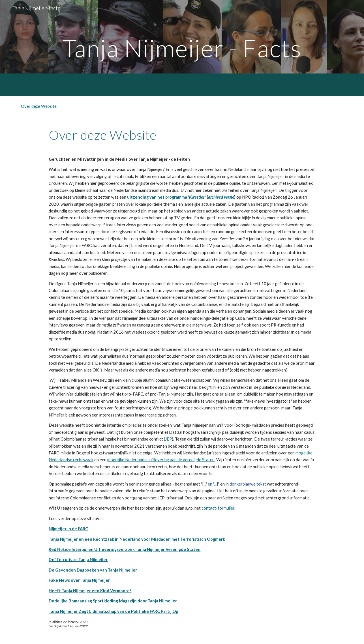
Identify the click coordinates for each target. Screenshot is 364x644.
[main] (182, 48)
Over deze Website (39, 106)
